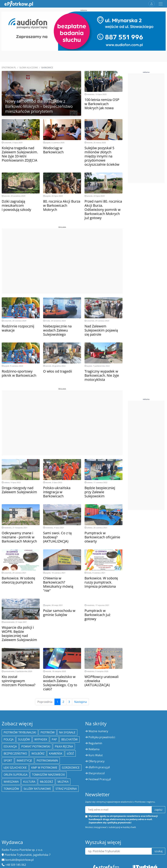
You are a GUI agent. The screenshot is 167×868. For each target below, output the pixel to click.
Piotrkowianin (47, 761)
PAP (54, 739)
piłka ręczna (64, 746)
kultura (29, 782)
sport (8, 761)
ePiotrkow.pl (9, 68)
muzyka (63, 782)
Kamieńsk (56, 753)
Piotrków (48, 732)
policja (9, 739)
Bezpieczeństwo (15, 753)
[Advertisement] (62, 253)
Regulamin (95, 743)
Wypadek (41, 739)
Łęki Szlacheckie (15, 768)
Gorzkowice (71, 768)
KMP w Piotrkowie (44, 768)
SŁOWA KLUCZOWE (29, 68)
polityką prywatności (120, 823)
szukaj (158, 851)
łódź (70, 753)
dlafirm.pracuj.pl (99, 767)
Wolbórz (38, 753)
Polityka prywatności (102, 737)
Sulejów (24, 739)
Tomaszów (11, 789)
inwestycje (24, 761)
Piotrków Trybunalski (20, 732)
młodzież (46, 782)
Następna (80, 702)
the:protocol (97, 773)
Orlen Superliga (16, 775)
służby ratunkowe (37, 789)
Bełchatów (69, 739)
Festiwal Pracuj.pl (100, 779)
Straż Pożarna (66, 789)
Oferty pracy (96, 761)
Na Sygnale (67, 732)
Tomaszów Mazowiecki (48, 775)
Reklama (94, 749)
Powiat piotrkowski (36, 746)
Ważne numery (98, 731)
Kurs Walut (96, 755)
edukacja (10, 746)
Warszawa (11, 782)
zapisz (158, 810)
